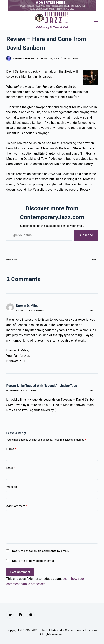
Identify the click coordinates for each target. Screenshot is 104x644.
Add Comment (17, 506)
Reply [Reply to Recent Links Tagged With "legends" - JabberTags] (93, 391)
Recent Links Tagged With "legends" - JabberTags (41, 386)
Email (11, 468)
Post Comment (20, 572)
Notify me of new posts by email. (34, 561)
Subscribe (86, 235)
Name (11, 449)
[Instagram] (20, 615)
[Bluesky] (10, 615)
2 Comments (71, 59)
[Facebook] (31, 615)
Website (12, 487)
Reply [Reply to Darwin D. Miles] (93, 311)
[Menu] (96, 20)
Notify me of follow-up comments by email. (41, 551)
